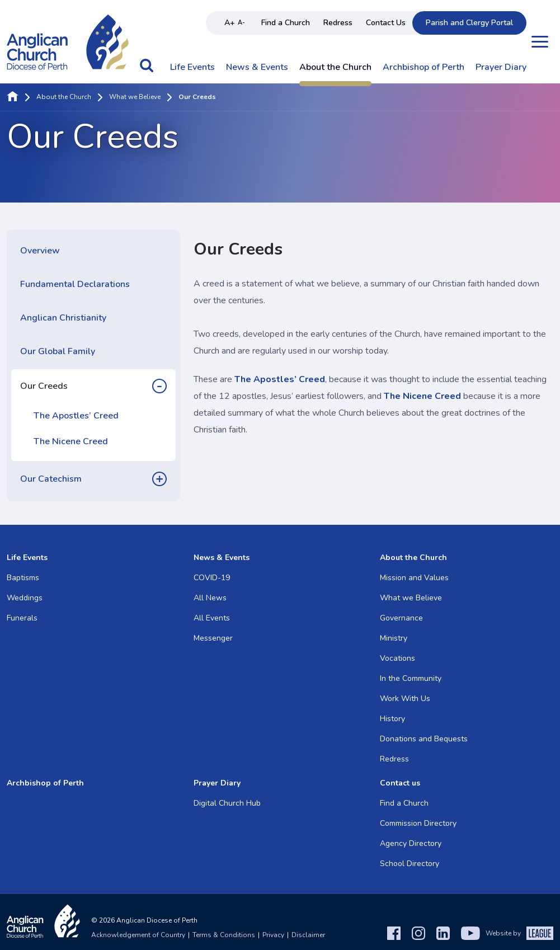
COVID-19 (212, 578)
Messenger (213, 638)
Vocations (397, 658)
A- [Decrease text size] (241, 23)
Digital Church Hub (227, 803)
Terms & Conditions (224, 935)
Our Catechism (51, 479)
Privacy (273, 935)
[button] (147, 71)
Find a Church (286, 23)
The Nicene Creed (71, 441)
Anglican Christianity (63, 318)
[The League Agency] (540, 933)
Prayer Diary (501, 68)
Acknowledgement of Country (138, 935)
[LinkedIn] (443, 933)
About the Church (335, 68)
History (392, 719)
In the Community (411, 678)
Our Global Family (58, 351)
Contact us (400, 783)
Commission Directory (418, 823)
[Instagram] (418, 933)
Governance (401, 618)
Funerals (22, 618)
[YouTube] (470, 933)
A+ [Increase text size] (230, 23)
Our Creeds (44, 386)
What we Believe (135, 97)
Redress (338, 23)
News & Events (257, 68)
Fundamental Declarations (75, 284)
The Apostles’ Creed (76, 416)
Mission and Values (414, 578)
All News (210, 598)
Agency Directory (411, 843)
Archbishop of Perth (423, 68)
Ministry (394, 638)
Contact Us (386, 23)
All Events (212, 618)
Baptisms (23, 578)
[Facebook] (394, 933)
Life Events (192, 68)
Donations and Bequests (424, 739)
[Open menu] (540, 42)
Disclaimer (308, 935)
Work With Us (405, 699)
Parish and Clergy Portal (469, 23)
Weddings (25, 598)
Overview (40, 251)
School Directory (410, 864)
